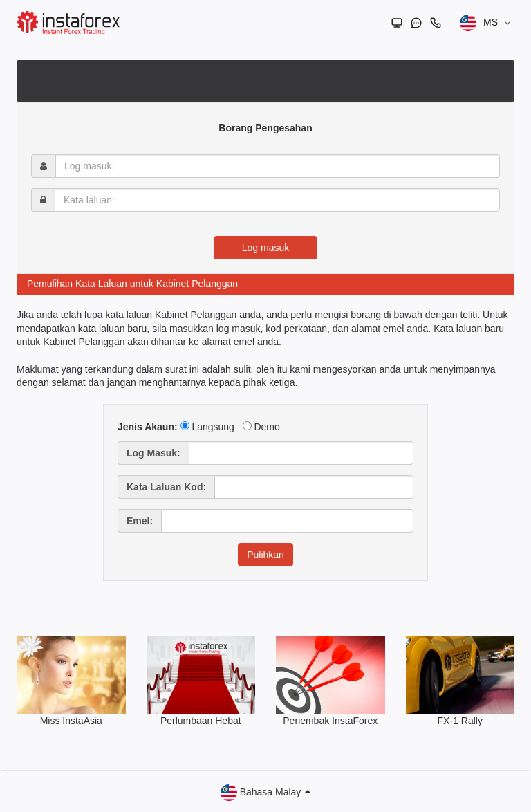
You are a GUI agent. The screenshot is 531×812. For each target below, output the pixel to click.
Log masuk (265, 248)
